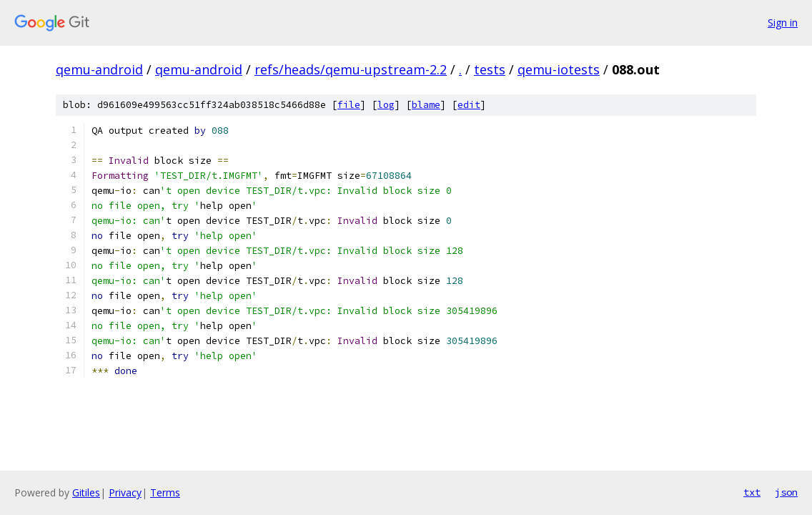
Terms (165, 492)
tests (490, 69)
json (786, 492)
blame (426, 105)
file (349, 105)
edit (469, 105)
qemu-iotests (559, 69)
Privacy (125, 492)
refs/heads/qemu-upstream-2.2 (351, 69)
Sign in (783, 23)
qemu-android (99, 69)
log (386, 105)
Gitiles (86, 492)
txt (752, 492)
